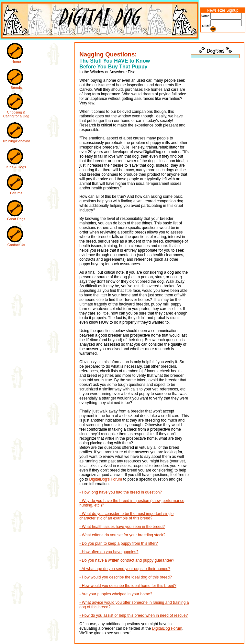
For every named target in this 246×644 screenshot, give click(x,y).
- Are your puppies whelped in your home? (116, 594)
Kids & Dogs (16, 167)
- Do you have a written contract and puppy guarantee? (127, 560)
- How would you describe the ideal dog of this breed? (126, 577)
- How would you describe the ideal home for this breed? (128, 586)
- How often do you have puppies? (109, 552)
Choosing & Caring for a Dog (16, 114)
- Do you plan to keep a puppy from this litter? (118, 543)
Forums (16, 193)
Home (16, 62)
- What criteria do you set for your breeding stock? (122, 535)
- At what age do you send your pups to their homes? (125, 569)
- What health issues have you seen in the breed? (122, 527)
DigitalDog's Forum (106, 479)
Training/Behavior (16, 141)
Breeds (16, 88)
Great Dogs (16, 219)
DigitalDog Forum (167, 628)
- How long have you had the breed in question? (121, 492)
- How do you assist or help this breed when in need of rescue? (134, 615)
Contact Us (16, 245)
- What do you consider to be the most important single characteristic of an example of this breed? (126, 516)
